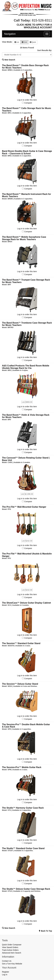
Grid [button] (24, 42)
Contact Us (7, 961)
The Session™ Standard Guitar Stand (21, 643)
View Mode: (7, 42)
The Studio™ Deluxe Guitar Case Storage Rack (26, 889)
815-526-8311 (42, 20)
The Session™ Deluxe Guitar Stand (20, 684)
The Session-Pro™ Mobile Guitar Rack (22, 767)
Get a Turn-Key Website (12, 964)
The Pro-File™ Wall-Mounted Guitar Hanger (24, 507)
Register (6, 972)
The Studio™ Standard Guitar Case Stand (23, 848)
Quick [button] (33, 42)
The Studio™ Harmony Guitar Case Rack (23, 808)
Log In (5, 975)
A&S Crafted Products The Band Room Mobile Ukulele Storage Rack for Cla (26, 367)
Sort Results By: (45, 50)
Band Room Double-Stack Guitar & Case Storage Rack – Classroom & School (27, 152)
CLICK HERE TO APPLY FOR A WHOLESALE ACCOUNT (34, 26)
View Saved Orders (10, 947)
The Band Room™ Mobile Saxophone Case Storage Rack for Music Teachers (24, 238)
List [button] (17, 42)
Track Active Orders (10, 950)
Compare (28, 103)
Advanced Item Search (12, 953)
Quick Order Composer (12, 945)
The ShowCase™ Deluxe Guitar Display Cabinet (26, 603)
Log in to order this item (27, 100)
